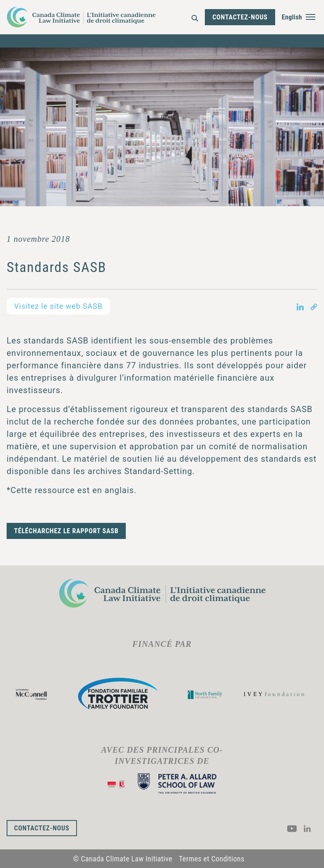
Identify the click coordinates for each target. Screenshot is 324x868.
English (292, 17)
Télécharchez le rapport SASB (66, 531)
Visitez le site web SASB (58, 306)
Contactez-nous (240, 17)
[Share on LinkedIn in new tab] (300, 306)
